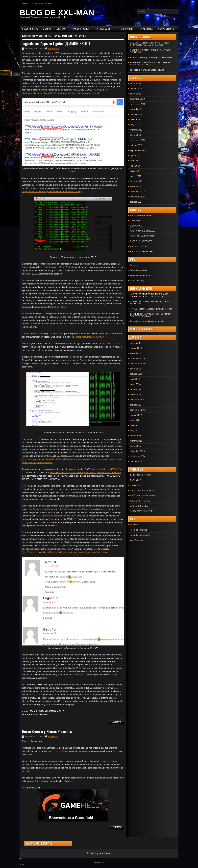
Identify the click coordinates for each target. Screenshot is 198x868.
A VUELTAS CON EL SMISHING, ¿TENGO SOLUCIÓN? (151, 51)
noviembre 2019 (138, 104)
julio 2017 (135, 161)
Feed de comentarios (140, 275)
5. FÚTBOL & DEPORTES (104, 29)
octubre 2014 (136, 202)
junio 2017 (135, 166)
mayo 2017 (135, 171)
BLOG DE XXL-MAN (57, 13)
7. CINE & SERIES (146, 29)
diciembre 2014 (137, 192)
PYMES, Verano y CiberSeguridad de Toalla (151, 57)
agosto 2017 (136, 156)
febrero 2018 (136, 130)
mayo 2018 (135, 125)
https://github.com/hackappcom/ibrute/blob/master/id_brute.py (52, 192)
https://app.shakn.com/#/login (90, 337)
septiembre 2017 (138, 150)
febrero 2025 (136, 83)
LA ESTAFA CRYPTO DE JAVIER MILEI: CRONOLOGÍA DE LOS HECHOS (149, 44)
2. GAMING (47, 29)
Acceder (134, 265)
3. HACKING (61, 29)
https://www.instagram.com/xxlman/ (59, 516)
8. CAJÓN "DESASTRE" (166, 29)
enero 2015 (135, 186)
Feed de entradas (138, 270)
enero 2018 (135, 135)
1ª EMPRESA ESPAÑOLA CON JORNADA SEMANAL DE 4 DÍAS (150, 64)
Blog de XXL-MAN (103, 853)
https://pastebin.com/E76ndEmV (107, 469)
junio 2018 (135, 119)
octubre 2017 (136, 145)
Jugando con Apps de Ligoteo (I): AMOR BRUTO (56, 43)
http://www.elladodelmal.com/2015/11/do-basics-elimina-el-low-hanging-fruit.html (60, 93)
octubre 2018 (136, 114)
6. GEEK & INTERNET (126, 29)
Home (25, 3)
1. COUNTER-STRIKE (30, 29)
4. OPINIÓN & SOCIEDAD (80, 29)
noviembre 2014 (138, 197)
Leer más (116, 722)
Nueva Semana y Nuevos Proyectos (47, 731)
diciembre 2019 (137, 99)
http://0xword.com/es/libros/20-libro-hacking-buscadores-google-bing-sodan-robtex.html (64, 552)
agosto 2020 (136, 89)
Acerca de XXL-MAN (42, 3)
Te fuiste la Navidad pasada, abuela (147, 70)
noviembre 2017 (138, 140)
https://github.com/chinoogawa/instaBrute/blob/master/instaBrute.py (60, 509)
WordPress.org (137, 281)
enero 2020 (135, 94)
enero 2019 (135, 109)
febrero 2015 (136, 181)
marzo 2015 (136, 176)
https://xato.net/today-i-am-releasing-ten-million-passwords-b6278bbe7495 (86, 473)
